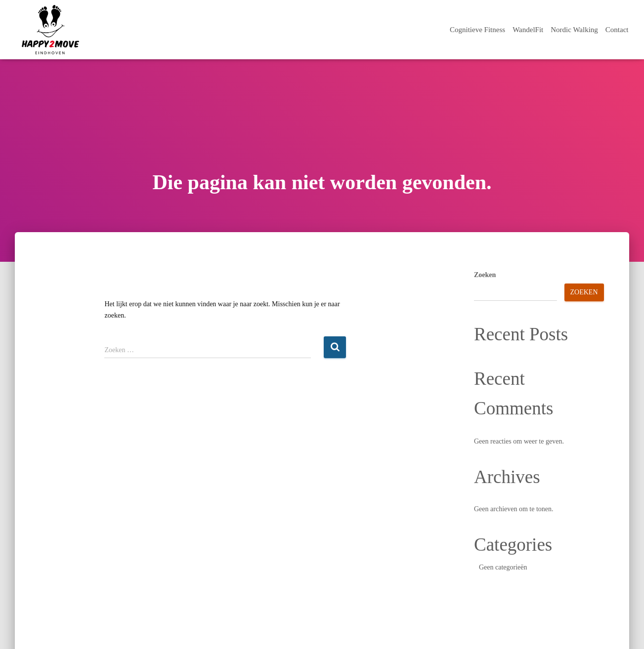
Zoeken (485, 275)
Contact (617, 30)
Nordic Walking (574, 30)
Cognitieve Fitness (477, 30)
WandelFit (528, 30)
